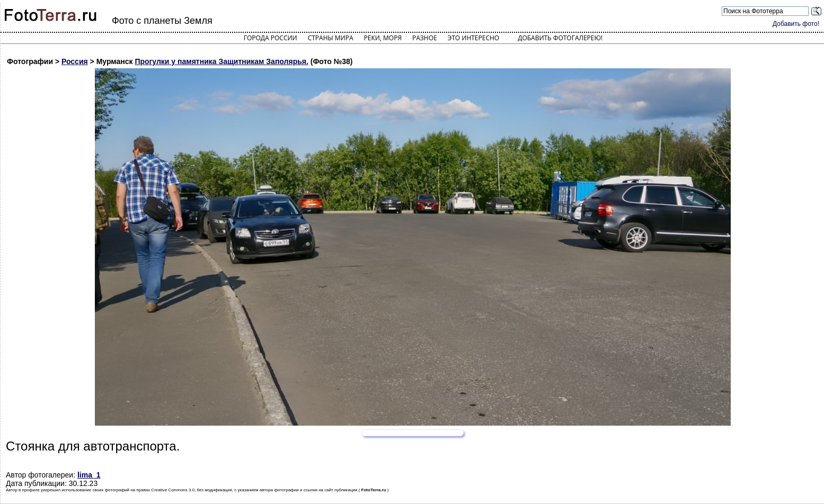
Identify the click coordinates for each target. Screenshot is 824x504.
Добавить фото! (796, 24)
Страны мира (331, 38)
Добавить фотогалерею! (560, 38)
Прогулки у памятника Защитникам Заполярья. (221, 61)
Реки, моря (383, 38)
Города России (271, 38)
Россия (75, 61)
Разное (425, 38)
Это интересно (474, 38)
